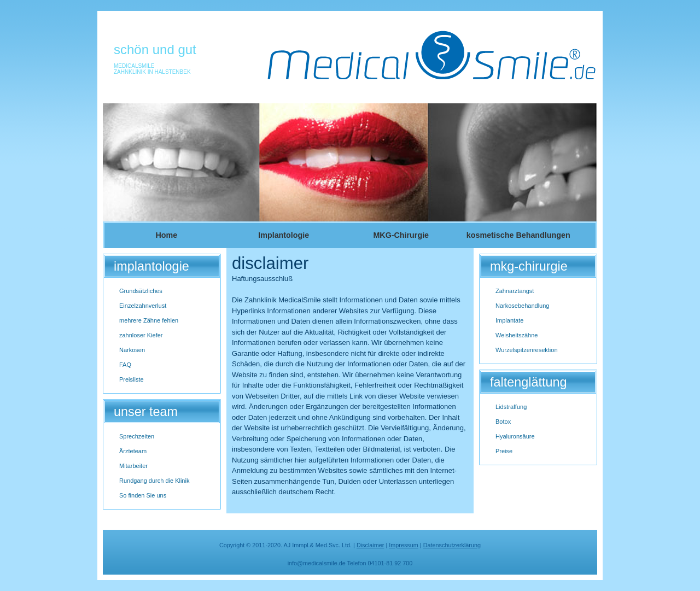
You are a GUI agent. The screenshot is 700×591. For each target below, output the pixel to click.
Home (166, 235)
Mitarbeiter (133, 466)
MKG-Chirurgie (401, 235)
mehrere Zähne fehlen (149, 320)
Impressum (404, 545)
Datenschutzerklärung (452, 545)
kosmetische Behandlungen (518, 235)
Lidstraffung (511, 407)
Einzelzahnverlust (143, 306)
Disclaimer (371, 545)
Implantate (509, 320)
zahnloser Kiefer (141, 335)
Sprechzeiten (137, 436)
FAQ (125, 365)
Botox (503, 422)
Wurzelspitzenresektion (527, 350)
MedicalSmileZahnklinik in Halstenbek (152, 69)
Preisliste (132, 379)
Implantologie (284, 235)
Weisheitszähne (517, 335)
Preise (504, 451)
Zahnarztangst (515, 291)
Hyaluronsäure (515, 436)
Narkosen (132, 350)
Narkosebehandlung (522, 306)
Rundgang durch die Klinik (154, 481)
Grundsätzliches (141, 291)
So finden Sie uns (143, 495)
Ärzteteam (133, 451)
